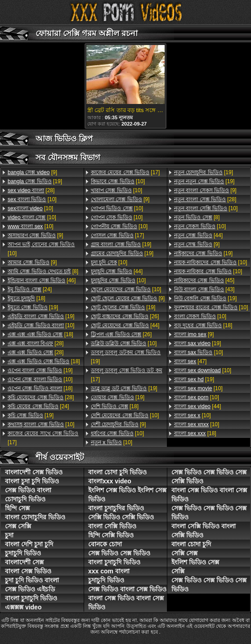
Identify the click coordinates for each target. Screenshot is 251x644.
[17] (43, 438)
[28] (31, 190)
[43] (204, 289)
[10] (32, 199)
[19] (35, 181)
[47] (190, 361)
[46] (42, 280)
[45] (204, 280)
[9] (32, 172)
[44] (117, 271)
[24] (30, 289)
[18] (27, 298)
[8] (43, 271)
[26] (125, 316)
